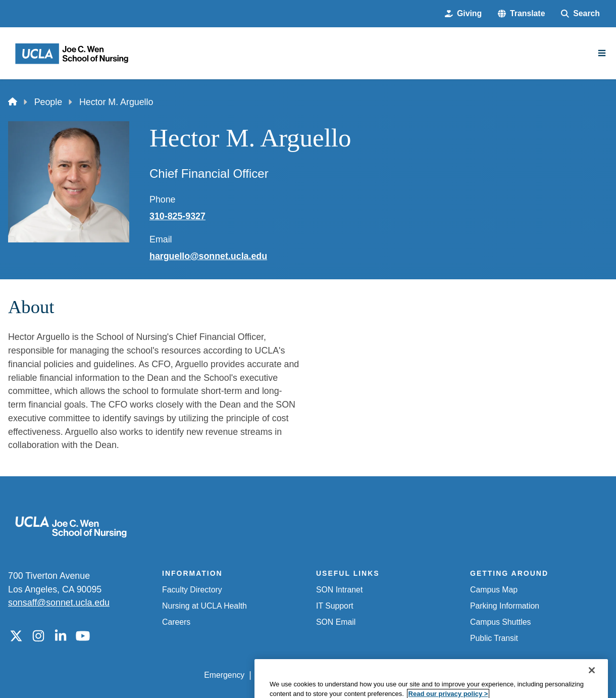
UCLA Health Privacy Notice (443, 675)
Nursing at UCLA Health (204, 606)
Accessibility (277, 675)
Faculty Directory (192, 590)
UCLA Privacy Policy (346, 675)
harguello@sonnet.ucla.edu (208, 256)
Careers (176, 622)
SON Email (336, 622)
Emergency (224, 675)
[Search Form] (580, 14)
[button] (521, 14)
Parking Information (505, 606)
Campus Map (494, 590)
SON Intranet (339, 590)
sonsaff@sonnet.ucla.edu (59, 603)
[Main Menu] (602, 53)
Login (514, 675)
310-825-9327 (177, 216)
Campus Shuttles (500, 622)
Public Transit (494, 638)
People (48, 102)
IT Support (335, 606)
